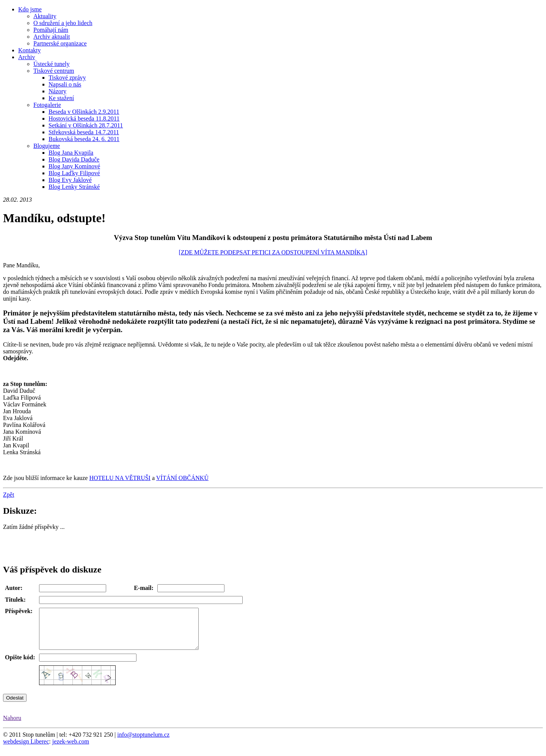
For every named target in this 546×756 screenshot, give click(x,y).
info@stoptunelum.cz (143, 743)
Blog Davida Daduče (74, 159)
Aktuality (45, 16)
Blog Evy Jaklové (70, 180)
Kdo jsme (30, 9)
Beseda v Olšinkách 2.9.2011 (84, 112)
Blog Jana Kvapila (71, 153)
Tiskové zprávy (67, 78)
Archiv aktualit (52, 37)
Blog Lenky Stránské (74, 187)
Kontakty (30, 50)
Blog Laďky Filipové (74, 173)
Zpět (9, 495)
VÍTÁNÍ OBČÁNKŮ (182, 478)
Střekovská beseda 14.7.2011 (84, 132)
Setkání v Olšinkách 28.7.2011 (86, 125)
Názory (57, 91)
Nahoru (12, 726)
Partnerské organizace (60, 43)
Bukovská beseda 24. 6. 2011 (84, 139)
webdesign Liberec (26, 749)
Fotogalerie (47, 105)
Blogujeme (47, 146)
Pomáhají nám (51, 30)
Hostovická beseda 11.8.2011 (84, 118)
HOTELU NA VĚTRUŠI (120, 478)
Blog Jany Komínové (74, 166)
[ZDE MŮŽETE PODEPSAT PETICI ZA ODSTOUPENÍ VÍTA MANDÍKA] (273, 252)
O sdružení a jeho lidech (63, 23)
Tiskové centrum (54, 71)
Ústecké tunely (52, 64)
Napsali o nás (65, 84)
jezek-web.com (71, 749)
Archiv (27, 57)
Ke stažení (61, 98)
